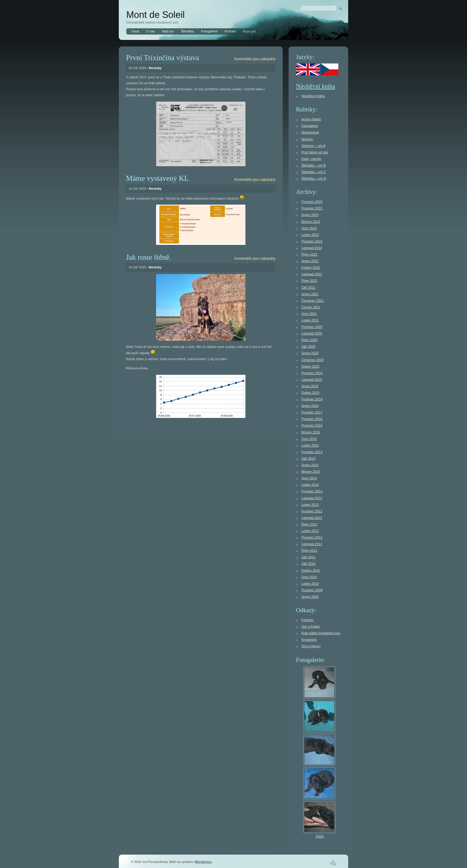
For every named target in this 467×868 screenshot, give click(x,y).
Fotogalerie (209, 31)
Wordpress (203, 862)
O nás (151, 31)
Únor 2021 (309, 314)
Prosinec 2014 (312, 452)
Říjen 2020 (309, 340)
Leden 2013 (310, 505)
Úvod (135, 31)
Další (320, 836)
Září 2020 (308, 346)
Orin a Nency (311, 646)
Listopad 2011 (312, 544)
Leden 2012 (310, 531)
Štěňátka (187, 31)
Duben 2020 (310, 366)
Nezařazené (310, 132)
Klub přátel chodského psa (321, 633)
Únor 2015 (309, 439)
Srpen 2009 (310, 597)
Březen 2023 (311, 222)
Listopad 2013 (312, 498)
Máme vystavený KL (157, 178)
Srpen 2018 (310, 406)
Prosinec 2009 (312, 590)
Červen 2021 (311, 307)
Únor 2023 (309, 228)
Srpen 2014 (310, 465)
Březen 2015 (311, 432)
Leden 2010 (310, 584)
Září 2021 (308, 287)
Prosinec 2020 (312, 327)
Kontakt (230, 31)
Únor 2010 (309, 577)
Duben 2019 (310, 393)
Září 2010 (308, 564)
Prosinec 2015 (312, 425)
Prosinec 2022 (312, 241)
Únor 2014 (309, 478)
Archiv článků (311, 119)
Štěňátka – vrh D (314, 178)
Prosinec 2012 (312, 511)
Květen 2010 (311, 570)
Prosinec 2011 (312, 537)
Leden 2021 (310, 320)
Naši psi (168, 31)
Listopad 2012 (312, 518)
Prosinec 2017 (312, 412)
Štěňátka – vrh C (314, 172)
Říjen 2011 (309, 550)
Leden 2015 (310, 445)
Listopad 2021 (312, 274)
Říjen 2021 (309, 281)
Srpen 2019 (310, 386)
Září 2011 (308, 557)
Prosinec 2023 (312, 208)
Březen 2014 (311, 472)
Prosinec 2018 (312, 399)
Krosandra (309, 640)
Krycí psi (249, 31)
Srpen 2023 (310, 215)
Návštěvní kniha (316, 86)
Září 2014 (308, 458)
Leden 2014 (310, 485)
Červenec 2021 (313, 301)
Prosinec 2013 (312, 491)
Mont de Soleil (155, 15)
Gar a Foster (311, 626)
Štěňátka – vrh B (314, 165)
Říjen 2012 (309, 524)
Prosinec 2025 (312, 202)
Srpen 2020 (310, 353)
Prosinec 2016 (312, 419)
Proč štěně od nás (315, 152)
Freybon (307, 620)
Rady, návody (311, 159)
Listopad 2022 (312, 248)
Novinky (155, 68)
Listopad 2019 (312, 379)
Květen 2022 (311, 267)
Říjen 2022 (309, 254)
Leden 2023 (310, 235)
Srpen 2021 (310, 294)
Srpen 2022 (310, 261)
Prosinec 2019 (312, 373)
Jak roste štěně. (149, 257)
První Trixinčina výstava (162, 58)
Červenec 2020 (313, 360)
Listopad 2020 (312, 333)
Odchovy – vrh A (313, 146)
